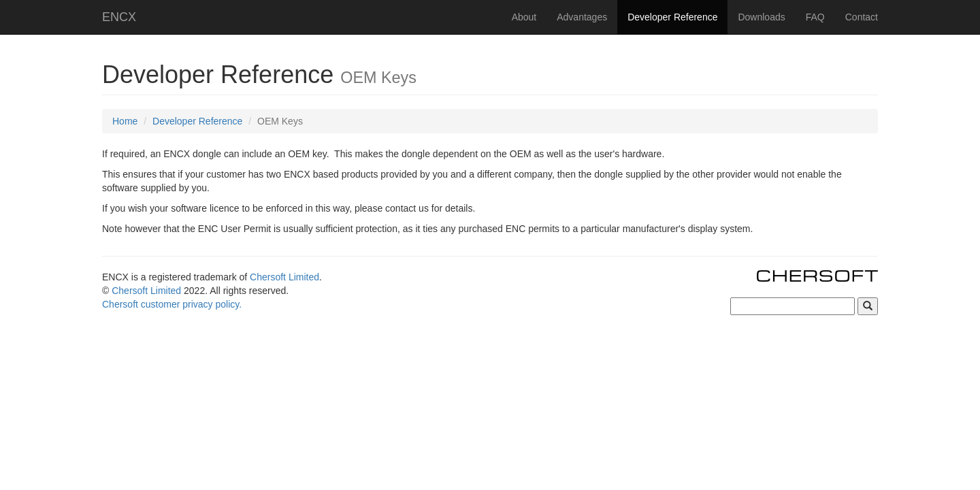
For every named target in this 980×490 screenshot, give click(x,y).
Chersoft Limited (284, 277)
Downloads (761, 17)
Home (125, 121)
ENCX (119, 17)
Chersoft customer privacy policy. (172, 304)
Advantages (582, 17)
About (524, 17)
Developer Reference (672, 17)
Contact (862, 17)
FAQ (815, 17)
